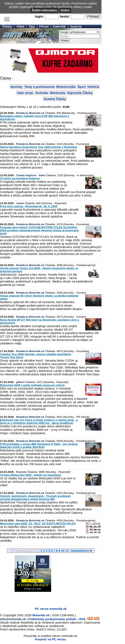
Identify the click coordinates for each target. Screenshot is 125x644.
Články (7, 26)
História (93, 87)
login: (39, 16)
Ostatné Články (55, 99)
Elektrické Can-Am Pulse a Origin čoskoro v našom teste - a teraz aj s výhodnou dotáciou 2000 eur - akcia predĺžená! (39, 421)
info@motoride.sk (13, 619)
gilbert (20, 382)
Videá (20, 26)
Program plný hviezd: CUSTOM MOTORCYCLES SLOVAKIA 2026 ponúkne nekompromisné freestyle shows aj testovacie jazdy (39, 230)
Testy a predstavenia (39, 87)
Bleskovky (58, 93)
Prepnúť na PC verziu (50, 639)
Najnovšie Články (80, 93)
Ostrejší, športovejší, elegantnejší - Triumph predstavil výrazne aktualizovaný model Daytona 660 (35, 498)
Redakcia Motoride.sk (30, 113)
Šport (82, 87)
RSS (82, 619)
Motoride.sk (41, 615)
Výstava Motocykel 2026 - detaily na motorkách (31, 475)
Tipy (32, 26)
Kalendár (59, 26)
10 (63, 551)
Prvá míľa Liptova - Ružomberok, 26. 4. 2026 (29, 206)
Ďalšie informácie (44, 10)
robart (20, 203)
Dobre (65, 10)
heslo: (65, 16)
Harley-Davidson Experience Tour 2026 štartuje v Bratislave (39, 147)
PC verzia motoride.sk (51, 609)
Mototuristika (66, 87)
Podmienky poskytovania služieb (52, 619)
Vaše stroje (25, 93)
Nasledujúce (80, 551)
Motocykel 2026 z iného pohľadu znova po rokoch (32, 385)
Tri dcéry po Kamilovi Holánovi (20, 178)
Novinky (16, 87)
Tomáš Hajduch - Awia (31, 175)
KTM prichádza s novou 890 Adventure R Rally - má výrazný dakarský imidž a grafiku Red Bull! (39, 446)
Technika (42, 93)
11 (67, 551)
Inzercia (76, 26)
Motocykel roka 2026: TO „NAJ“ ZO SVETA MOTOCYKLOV (38, 524)
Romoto (21, 472)
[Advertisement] (47, 598)
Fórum (44, 26)
